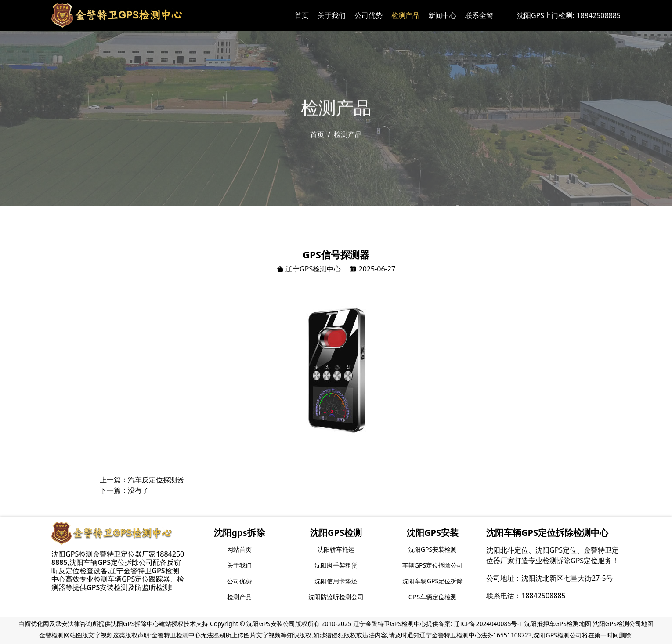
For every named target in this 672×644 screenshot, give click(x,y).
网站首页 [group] (239, 549)
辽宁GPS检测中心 (309, 269)
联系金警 (479, 15)
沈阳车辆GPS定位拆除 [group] (433, 581)
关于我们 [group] (239, 565)
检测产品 (405, 15)
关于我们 (332, 15)
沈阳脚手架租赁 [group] (336, 565)
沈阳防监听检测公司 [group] (336, 597)
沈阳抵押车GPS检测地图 (558, 624)
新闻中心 (442, 15)
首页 (302, 15)
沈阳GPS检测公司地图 (623, 624)
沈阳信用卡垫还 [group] (336, 581)
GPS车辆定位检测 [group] (433, 597)
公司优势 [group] (239, 581)
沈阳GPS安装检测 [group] (433, 549)
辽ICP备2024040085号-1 (488, 624)
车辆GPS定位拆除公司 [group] (433, 565)
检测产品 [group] (239, 597)
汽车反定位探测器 (156, 480)
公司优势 (369, 15)
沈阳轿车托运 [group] (336, 549)
